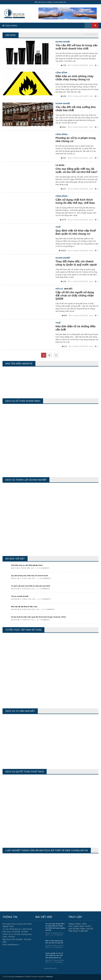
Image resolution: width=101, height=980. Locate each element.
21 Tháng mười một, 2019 (81, 127)
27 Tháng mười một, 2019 (81, 65)
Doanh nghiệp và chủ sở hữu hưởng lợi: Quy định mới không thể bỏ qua (54, 955)
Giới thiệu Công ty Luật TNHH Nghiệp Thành (27, 565)
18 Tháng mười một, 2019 (81, 189)
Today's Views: (75, 924)
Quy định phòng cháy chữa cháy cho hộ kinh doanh (30, 576)
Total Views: (74, 931)
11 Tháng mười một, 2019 (81, 282)
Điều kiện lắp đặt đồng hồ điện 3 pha (24, 607)
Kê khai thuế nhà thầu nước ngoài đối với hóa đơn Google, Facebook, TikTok (39, 617)
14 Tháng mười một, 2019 (81, 251)
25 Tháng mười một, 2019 (81, 96)
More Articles (50, 968)
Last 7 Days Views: (77, 926)
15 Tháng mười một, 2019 (81, 220)
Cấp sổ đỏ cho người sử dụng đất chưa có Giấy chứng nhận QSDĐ (75, 295)
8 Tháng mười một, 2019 (81, 316)
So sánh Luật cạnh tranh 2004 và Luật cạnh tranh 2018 (30, 586)
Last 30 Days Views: (77, 929)
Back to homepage (89, 35)
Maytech (50, 977)
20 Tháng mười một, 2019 (81, 158)
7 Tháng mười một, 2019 (81, 346)
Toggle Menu (10, 26)
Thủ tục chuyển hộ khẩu (20, 596)
